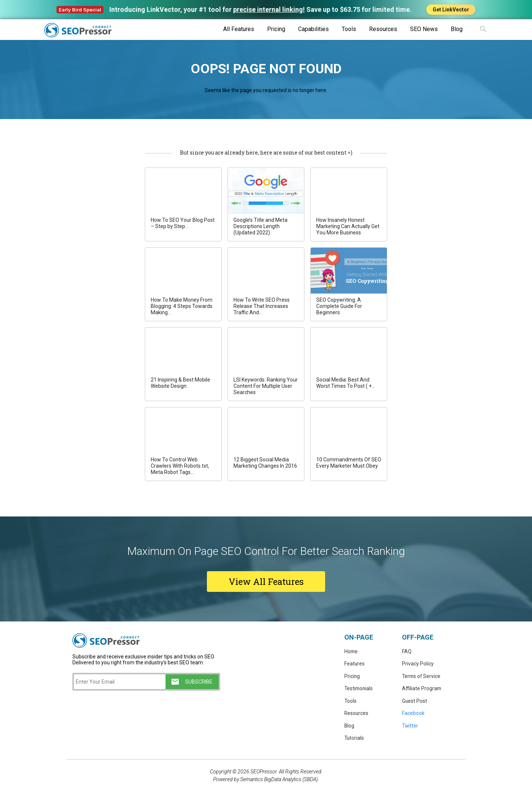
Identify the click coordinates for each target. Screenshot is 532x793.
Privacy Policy (418, 664)
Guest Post (415, 702)
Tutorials (354, 739)
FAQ (407, 651)
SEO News (424, 29)
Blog (457, 29)
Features (355, 664)
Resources (383, 29)
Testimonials (359, 689)
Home (351, 651)
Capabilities (313, 29)
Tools (349, 29)
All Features (239, 29)
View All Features (266, 582)
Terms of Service (422, 677)
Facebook (413, 714)
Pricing (276, 29)
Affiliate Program (422, 689)
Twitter (410, 727)
